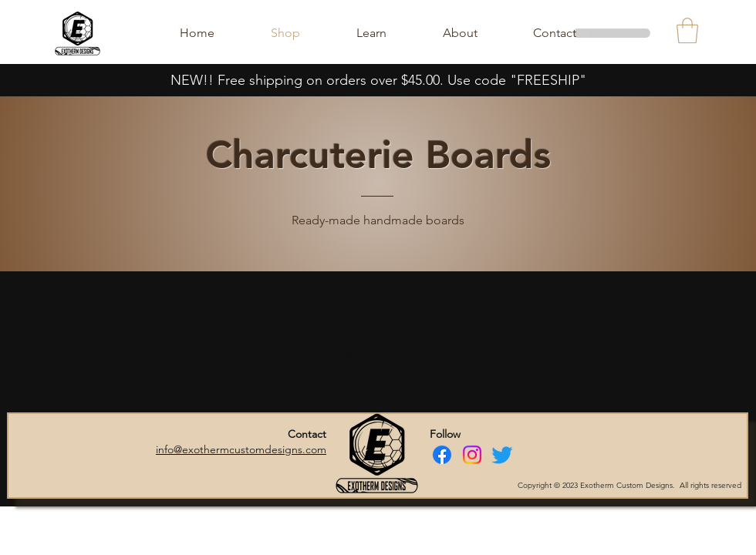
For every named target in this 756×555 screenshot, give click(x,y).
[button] (687, 30)
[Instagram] (472, 455)
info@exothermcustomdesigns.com (241, 449)
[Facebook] (442, 455)
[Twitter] (502, 455)
